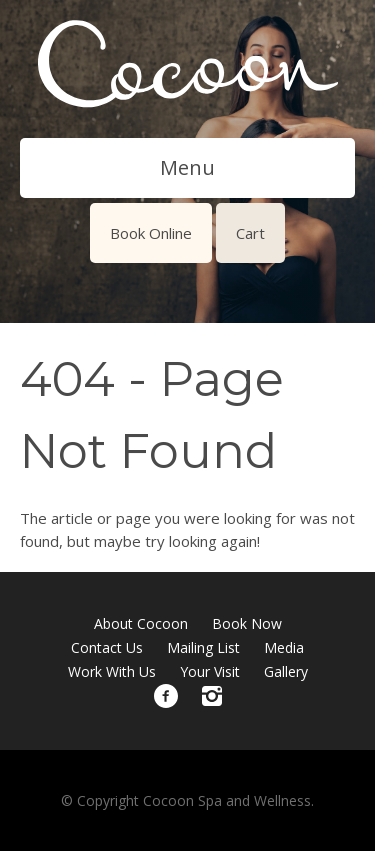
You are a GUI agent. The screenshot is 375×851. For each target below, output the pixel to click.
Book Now (247, 623)
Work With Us (112, 671)
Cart (250, 233)
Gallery (286, 671)
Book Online (151, 233)
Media (284, 647)
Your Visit (210, 671)
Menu (187, 167)
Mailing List (203, 647)
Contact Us (107, 647)
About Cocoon (141, 623)
